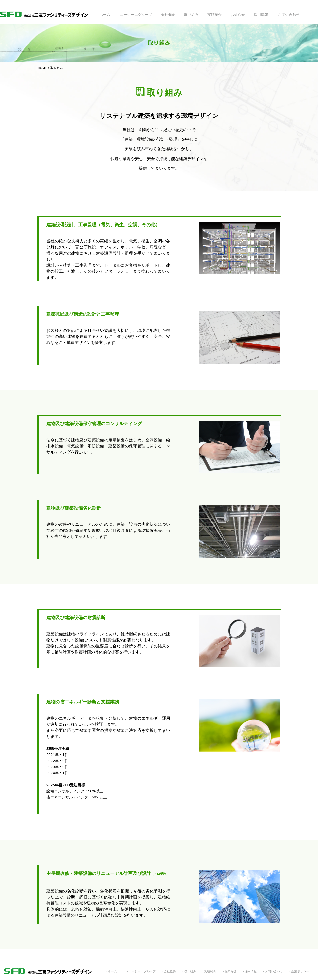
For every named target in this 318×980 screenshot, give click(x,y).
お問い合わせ (289, 15)
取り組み (191, 15)
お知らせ (238, 15)
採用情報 (261, 15)
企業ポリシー (300, 971)
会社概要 (168, 15)
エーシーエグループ (136, 15)
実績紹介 (215, 15)
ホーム (105, 15)
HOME (42, 68)
